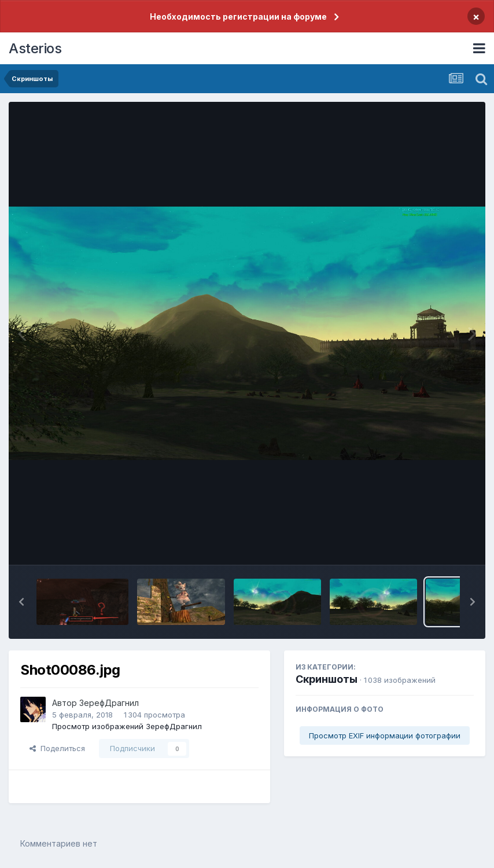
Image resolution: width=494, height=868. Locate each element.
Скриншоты (327, 679)
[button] (21, 602)
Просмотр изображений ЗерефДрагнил (127, 726)
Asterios (35, 48)
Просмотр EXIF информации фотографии (385, 735)
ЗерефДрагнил (109, 703)
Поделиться (57, 748)
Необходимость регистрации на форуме (238, 16)
